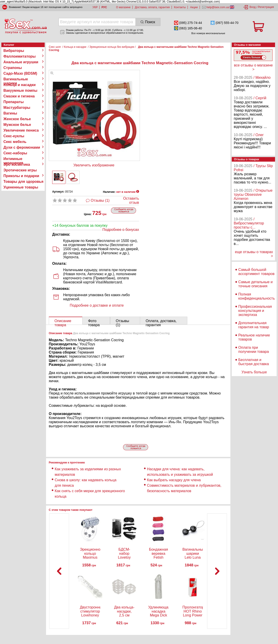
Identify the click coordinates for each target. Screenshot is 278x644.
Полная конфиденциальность (257, 296)
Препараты (14, 102)
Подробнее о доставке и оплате (97, 305)
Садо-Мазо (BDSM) (20, 73)
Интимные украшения (13, 159)
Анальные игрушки (21, 62)
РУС (104, 7)
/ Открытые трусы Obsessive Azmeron (253, 195)
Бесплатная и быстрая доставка (254, 362)
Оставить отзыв (131, 200)
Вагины (10, 113)
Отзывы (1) (100, 200)
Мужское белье (17, 125)
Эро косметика (17, 164)
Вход (253, 7)
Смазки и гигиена (19, 96)
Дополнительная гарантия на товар (254, 325)
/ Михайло (262, 78)
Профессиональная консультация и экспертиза (255, 311)
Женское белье (17, 119)
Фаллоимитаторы (20, 56)
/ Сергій (260, 98)
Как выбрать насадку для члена (174, 480)
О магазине (123, 7)
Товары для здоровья (23, 182)
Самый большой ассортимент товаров (256, 272)
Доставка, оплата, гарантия (152, 7)
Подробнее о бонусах (121, 230)
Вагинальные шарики (16, 79)
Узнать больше (254, 372)
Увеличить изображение (94, 165)
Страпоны (13, 68)
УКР (95, 7)
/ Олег (259, 135)
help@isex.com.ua (218, 7)
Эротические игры (20, 170)
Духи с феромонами (22, 147)
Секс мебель (15, 142)
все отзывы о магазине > (253, 67)
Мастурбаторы (17, 108)
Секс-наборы (15, 153)
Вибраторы (14, 51)
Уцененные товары (21, 187)
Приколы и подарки (21, 176)
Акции (194, 7)
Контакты (180, 7)
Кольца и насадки (19, 85)
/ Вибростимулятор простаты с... (249, 223)
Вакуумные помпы (20, 90)
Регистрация (266, 7)
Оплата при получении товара (254, 350)
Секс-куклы (14, 136)
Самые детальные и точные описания (256, 284)
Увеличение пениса (21, 130)
